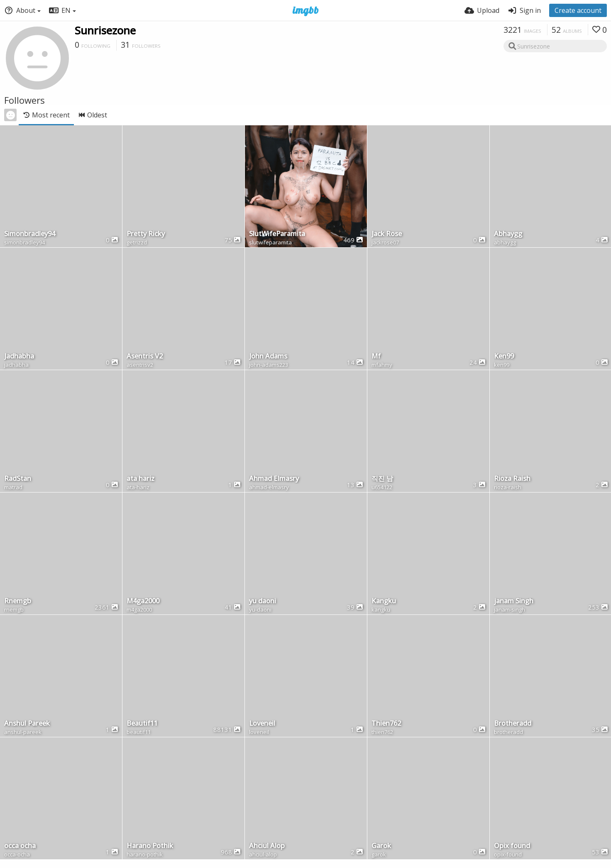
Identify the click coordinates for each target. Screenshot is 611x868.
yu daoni (263, 601)
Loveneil (262, 724)
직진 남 (382, 479)
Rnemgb (18, 601)
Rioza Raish (512, 479)
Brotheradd (513, 724)
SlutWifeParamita (277, 234)
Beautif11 (142, 724)
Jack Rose (387, 234)
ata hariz (141, 479)
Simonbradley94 (30, 234)
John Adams (268, 357)
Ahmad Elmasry (274, 479)
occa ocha (20, 846)
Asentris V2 (145, 357)
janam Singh (514, 601)
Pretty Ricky (146, 234)
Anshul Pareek (27, 724)
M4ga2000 (143, 601)
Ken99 (504, 357)
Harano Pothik (150, 846)
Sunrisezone (105, 30)
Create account (578, 10)
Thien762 (386, 724)
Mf (376, 357)
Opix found (512, 846)
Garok (381, 846)
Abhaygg (508, 234)
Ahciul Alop (267, 846)
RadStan (18, 479)
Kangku (384, 601)
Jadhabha (19, 357)
